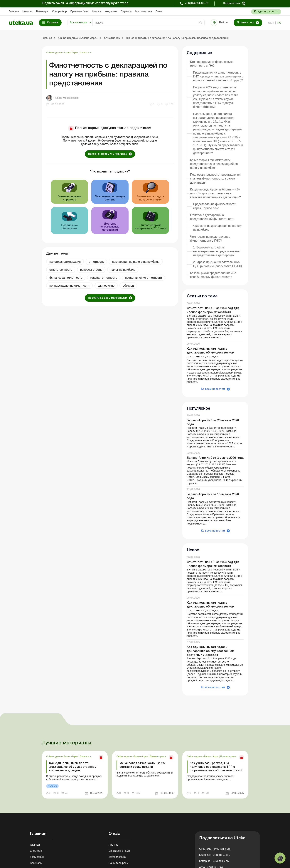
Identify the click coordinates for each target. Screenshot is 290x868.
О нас (159, 11)
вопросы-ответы (91, 270)
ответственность (61, 270)
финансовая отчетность (66, 278)
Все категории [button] (78, 22)
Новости (27, 11)
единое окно (106, 286)
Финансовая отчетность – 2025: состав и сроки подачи (142, 765)
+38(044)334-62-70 (197, 3)
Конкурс (97, 11)
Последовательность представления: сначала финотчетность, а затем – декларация (216, 179)
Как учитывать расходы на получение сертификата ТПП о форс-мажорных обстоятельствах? (216, 767)
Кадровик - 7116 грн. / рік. (215, 855)
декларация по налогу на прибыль (136, 262)
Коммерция (37, 857)
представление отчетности (143, 278)
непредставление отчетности (69, 286)
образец (128, 286)
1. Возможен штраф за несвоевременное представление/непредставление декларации (217, 251)
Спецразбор (59, 11)
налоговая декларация (65, 262)
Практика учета (158, 756)
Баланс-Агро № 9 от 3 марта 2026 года (215, 458)
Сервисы (126, 11)
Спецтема (36, 851)
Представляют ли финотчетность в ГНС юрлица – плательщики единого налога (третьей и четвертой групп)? (218, 76)
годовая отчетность (104, 278)
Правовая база (79, 11)
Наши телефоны (118, 863)
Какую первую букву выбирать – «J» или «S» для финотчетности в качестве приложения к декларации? (215, 193)
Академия (111, 11)
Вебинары (42, 11)
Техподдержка (117, 857)
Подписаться (232, 3)
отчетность (96, 262)
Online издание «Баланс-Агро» (62, 53)
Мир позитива (144, 11)
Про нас (113, 845)
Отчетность (86, 53)
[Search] (149, 23)
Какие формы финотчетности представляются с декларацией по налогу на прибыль (214, 164)
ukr (271, 23)
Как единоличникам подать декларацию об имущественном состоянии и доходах (210, 353)
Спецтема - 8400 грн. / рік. (215, 849)
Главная (14, 11)
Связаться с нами (119, 851)
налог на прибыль (123, 270)
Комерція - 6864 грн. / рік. (214, 861)
